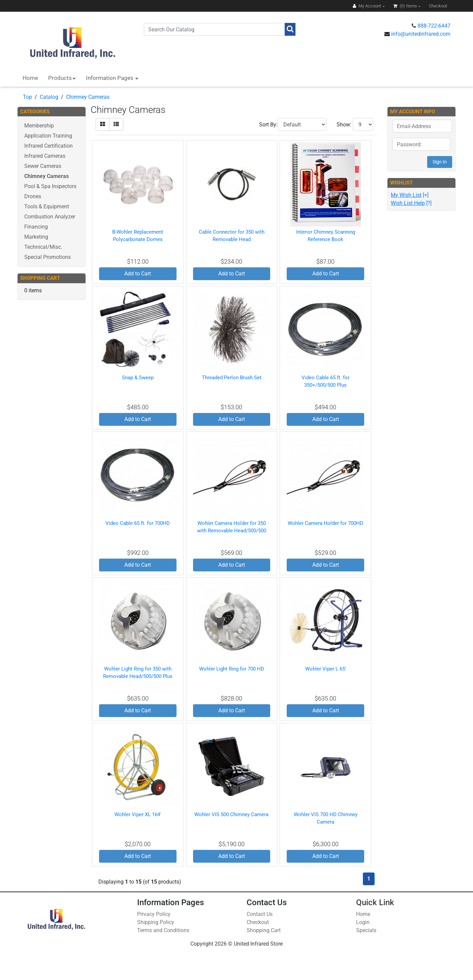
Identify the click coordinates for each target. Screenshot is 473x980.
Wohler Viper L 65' (326, 669)
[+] (410, 195)
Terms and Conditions (163, 930)
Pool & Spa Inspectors (50, 186)
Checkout (258, 922)
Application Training (48, 136)
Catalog (49, 97)
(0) (406, 6)
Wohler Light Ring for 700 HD (232, 669)
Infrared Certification (49, 146)
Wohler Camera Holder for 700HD (325, 523)
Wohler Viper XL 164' (138, 814)
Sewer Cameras (43, 166)
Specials (366, 930)
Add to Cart (138, 274)
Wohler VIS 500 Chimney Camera (231, 814)
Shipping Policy (156, 922)
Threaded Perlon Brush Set (232, 378)
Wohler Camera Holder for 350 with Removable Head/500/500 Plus (232, 531)
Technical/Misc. (43, 247)
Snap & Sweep (138, 378)
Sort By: (268, 125)
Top (27, 97)
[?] (411, 203)
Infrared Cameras (45, 156)
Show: (344, 125)
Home (30, 78)
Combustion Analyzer (50, 217)
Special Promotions (48, 257)
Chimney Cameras (88, 97)
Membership (39, 126)
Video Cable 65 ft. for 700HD (138, 523)
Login (363, 922)
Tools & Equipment (47, 206)
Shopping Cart (264, 930)
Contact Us (260, 914)
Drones (33, 196)
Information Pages (110, 78)
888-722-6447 (434, 26)
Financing (36, 227)
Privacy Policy (154, 914)
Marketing (36, 237)
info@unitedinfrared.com (421, 34)
